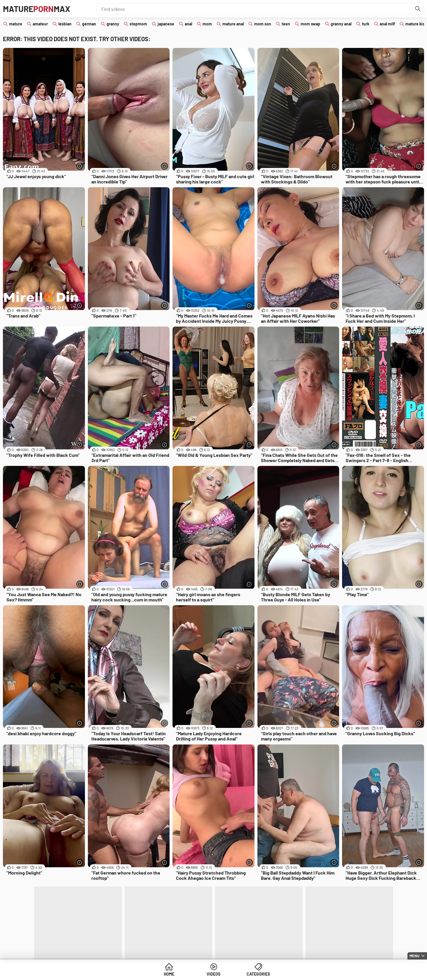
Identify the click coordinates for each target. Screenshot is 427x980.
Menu (414, 956)
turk (366, 24)
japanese (166, 24)
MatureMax (37, 9)
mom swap (310, 24)
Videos (214, 974)
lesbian (65, 24)
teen (286, 24)
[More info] (80, 166)
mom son (263, 24)
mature (16, 24)
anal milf (387, 24)
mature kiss (416, 24)
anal (188, 24)
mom (207, 24)
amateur (40, 24)
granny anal (341, 24)
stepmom (138, 24)
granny (113, 24)
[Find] (418, 9)
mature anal (233, 24)
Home (169, 974)
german (89, 24)
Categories (258, 974)
